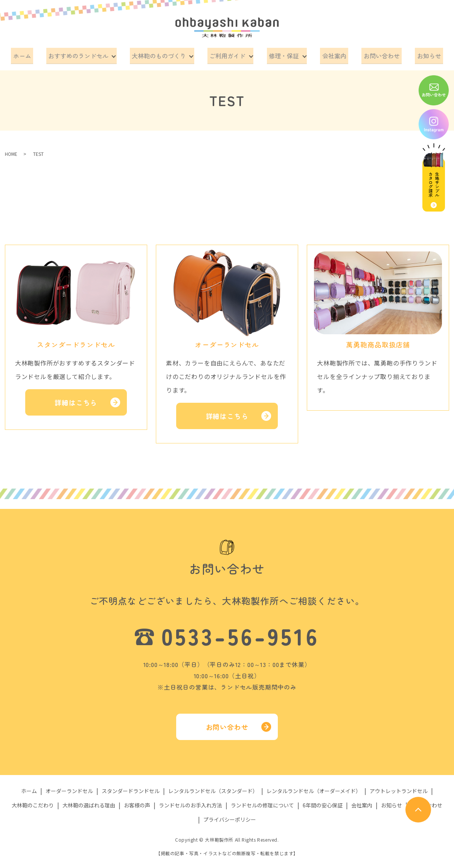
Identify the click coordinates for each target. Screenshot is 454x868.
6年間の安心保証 (323, 803)
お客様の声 (137, 803)
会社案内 (334, 54)
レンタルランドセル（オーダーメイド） (314, 788)
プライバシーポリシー (230, 817)
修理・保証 (285, 54)
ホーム (30, 54)
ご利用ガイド (229, 54)
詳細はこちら (76, 400)
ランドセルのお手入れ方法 (190, 803)
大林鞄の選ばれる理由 (89, 803)
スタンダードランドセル (131, 788)
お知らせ (421, 54)
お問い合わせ (378, 54)
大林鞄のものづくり (162, 54)
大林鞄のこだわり (33, 803)
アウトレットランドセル (399, 788)
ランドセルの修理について (262, 803)
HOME (11, 151)
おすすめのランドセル (82, 54)
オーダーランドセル (69, 788)
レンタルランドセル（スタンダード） (213, 788)
